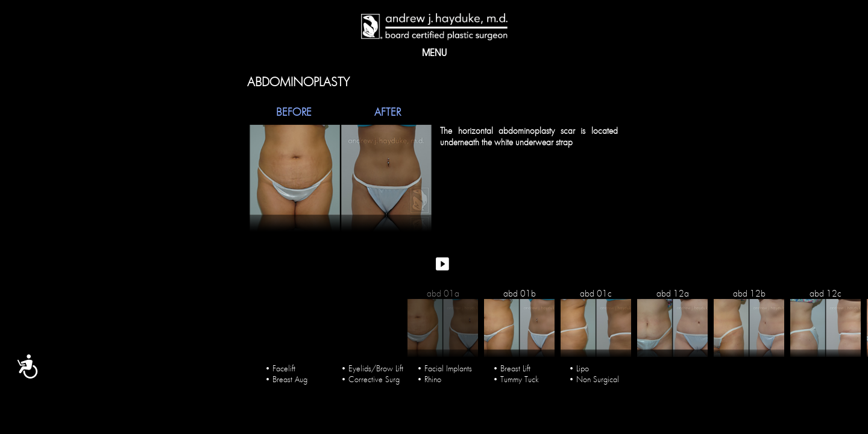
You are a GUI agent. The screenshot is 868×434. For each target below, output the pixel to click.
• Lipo (579, 365)
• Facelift (280, 365)
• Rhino (429, 376)
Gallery (353, 55)
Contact (555, 55)
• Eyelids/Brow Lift (372, 365)
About (307, 55)
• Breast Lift (512, 365)
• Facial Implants (445, 365)
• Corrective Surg (370, 376)
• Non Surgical (594, 376)
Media (400, 55)
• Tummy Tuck (516, 376)
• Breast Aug (286, 376)
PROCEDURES (455, 55)
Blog (508, 55)
